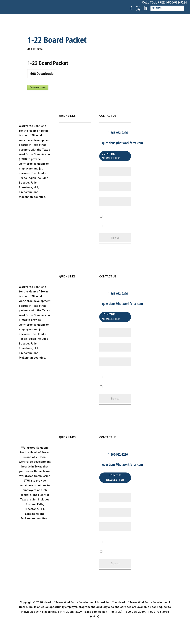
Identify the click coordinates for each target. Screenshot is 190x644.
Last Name (107, 180)
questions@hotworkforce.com (122, 143)
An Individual (108, 392)
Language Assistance (73, 171)
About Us (65, 133)
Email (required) (111, 195)
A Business (107, 382)
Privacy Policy (68, 163)
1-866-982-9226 (176, 3)
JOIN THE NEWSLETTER (111, 156)
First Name (107, 166)
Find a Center (68, 156)
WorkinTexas (67, 141)
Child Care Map (69, 148)
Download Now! (38, 87)
